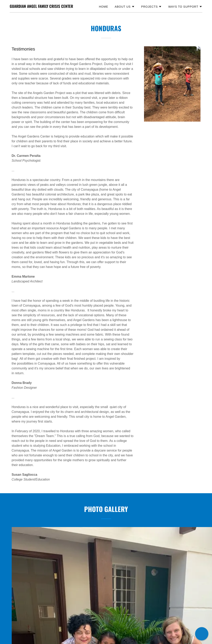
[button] (125, 7)
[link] (41, 7)
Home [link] (103, 7)
